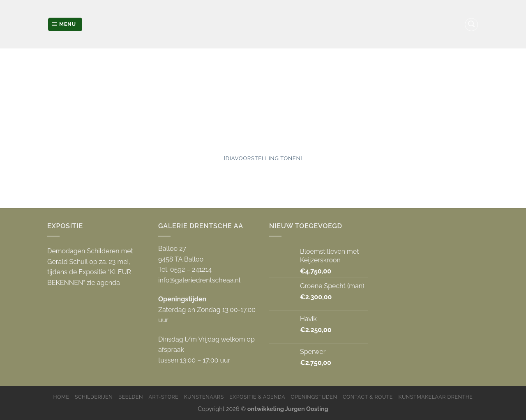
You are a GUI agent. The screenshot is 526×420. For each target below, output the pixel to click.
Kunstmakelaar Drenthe (435, 397)
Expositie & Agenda (257, 397)
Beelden (131, 397)
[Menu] (65, 24)
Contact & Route (368, 397)
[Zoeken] (471, 25)
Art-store (164, 397)
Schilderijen (94, 397)
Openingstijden (314, 397)
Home (61, 397)
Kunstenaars (204, 397)
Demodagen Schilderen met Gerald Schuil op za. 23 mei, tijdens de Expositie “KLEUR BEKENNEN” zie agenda (90, 267)
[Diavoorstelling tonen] (263, 158)
